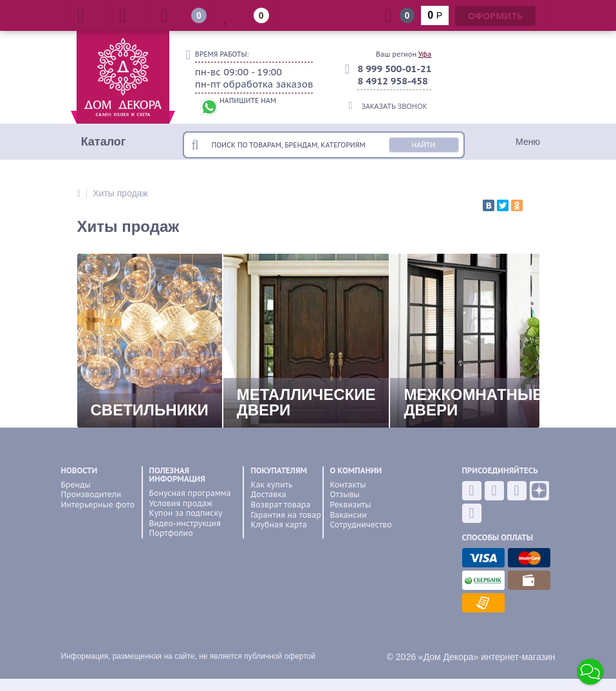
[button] (590, 672)
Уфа (425, 54)
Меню (528, 142)
